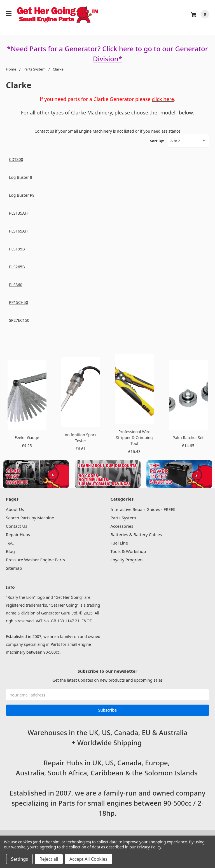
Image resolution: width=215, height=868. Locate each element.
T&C (10, 543)
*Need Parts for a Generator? (55, 49)
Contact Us (17, 526)
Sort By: (157, 141)
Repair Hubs (18, 534)
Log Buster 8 (21, 177)
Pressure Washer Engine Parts (35, 560)
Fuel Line (119, 543)
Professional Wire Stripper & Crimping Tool (134, 437)
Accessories (122, 526)
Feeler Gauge (27, 437)
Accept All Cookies (88, 859)
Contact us (44, 131)
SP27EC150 (19, 320)
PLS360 (16, 285)
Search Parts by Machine (30, 518)
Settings (19, 859)
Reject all (49, 859)
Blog (10, 551)
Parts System (123, 518)
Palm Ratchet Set (188, 437)
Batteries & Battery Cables (136, 534)
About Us (15, 509)
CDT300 (16, 159)
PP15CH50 (18, 302)
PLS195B (17, 249)
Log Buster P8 (22, 195)
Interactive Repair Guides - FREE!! (143, 509)
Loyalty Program (127, 560)
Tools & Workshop (128, 551)
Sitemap (14, 568)
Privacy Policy (149, 847)
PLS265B (17, 267)
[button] (36, 474)
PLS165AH (18, 231)
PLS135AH (18, 213)
